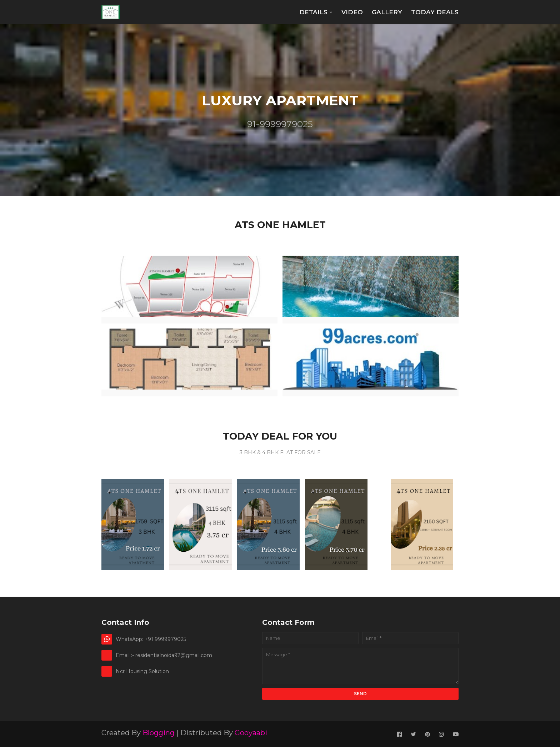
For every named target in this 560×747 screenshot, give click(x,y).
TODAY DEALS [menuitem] (435, 12)
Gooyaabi (251, 733)
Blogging (159, 733)
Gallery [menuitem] (387, 12)
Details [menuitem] (313, 12)
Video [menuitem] (352, 12)
